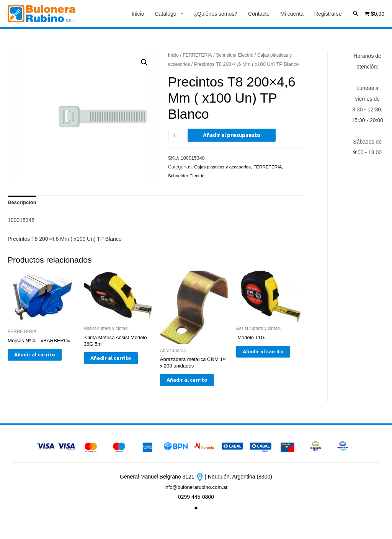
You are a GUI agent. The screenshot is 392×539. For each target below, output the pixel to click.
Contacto (259, 14)
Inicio (138, 14)
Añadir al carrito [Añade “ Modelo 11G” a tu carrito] (263, 359)
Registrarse (328, 14)
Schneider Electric (238, 56)
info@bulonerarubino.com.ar (196, 500)
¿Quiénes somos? (216, 14)
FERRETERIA (199, 56)
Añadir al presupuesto (233, 136)
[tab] (23, 204)
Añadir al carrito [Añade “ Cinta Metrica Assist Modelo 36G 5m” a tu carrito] (111, 366)
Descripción (23, 204)
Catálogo (165, 14)
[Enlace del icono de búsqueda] (356, 14)
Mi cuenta (292, 14)
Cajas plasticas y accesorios (224, 168)
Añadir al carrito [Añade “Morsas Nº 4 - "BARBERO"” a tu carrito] (34, 362)
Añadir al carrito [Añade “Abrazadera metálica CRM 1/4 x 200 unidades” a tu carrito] (187, 388)
